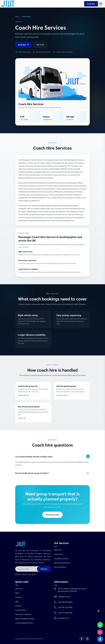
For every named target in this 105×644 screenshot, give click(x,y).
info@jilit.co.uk (64, 597)
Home (17, 16)
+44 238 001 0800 (65, 602)
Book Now (91, 4)
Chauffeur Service (61, 558)
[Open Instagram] (100, 632)
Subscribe (44, 569)
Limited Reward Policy (24, 623)
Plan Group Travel (53, 515)
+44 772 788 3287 (65, 613)
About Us (19, 588)
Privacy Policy (21, 610)
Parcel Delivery (60, 567)
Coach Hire (58, 554)
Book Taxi (58, 550)
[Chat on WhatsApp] (100, 625)
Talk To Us (40, 45)
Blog (17, 593)
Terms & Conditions (23, 614)
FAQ (17, 601)
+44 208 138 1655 (65, 607)
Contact (18, 597)
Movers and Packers (62, 563)
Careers (18, 606)
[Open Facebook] (100, 639)
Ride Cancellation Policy (25, 619)
